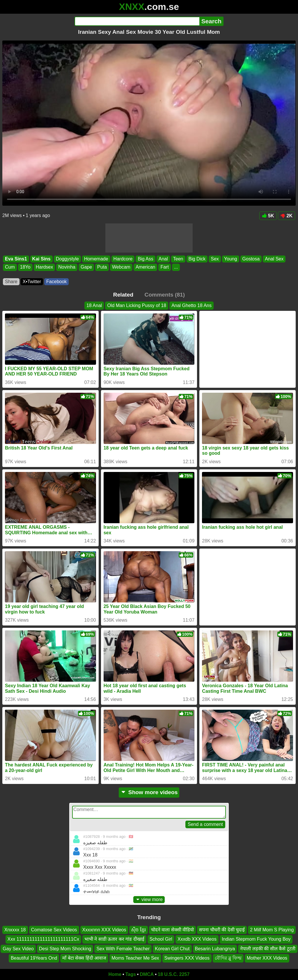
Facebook (56, 282)
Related (123, 295)
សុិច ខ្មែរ (138, 930)
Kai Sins (41, 259)
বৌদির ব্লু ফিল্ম (228, 958)
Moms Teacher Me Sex (135, 958)
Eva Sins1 (16, 259)
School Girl (161, 939)
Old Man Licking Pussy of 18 (137, 305)
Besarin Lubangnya (215, 949)
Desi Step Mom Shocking (65, 949)
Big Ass (145, 259)
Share (11, 282)
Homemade (96, 259)
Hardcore (123, 259)
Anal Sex (274, 259)
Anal (163, 259)
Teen (178, 259)
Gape (86, 267)
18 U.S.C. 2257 (174, 974)
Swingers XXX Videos (187, 958)
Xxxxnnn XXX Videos (104, 930)
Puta (102, 267)
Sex (215, 259)
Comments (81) (165, 295)
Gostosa (251, 259)
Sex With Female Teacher (123, 949)
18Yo (25, 267)
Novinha (67, 267)
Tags (131, 974)
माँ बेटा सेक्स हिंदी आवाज (84, 958)
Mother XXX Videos (267, 958)
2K (287, 216)
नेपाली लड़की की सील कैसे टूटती (268, 949)
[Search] (137, 21)
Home (115, 974)
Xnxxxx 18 (15, 930)
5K (268, 216)
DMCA (147, 974)
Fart (164, 267)
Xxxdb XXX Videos (197, 939)
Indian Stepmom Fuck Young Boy (256, 939)
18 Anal (94, 305)
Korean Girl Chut (172, 949)
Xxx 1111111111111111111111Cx (43, 939)
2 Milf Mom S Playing (272, 930)
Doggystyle (67, 259)
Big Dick (197, 259)
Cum (10, 267)
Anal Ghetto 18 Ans (191, 305)
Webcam (121, 267)
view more (149, 899)
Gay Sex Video (18, 949)
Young (231, 259)
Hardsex (45, 267)
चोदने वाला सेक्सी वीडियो (172, 930)
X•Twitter (32, 282)
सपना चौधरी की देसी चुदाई (222, 930)
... (176, 267)
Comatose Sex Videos (54, 930)
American (146, 267)
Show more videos (149, 792)
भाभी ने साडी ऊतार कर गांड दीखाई (114, 939)
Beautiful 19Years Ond (34, 958)
